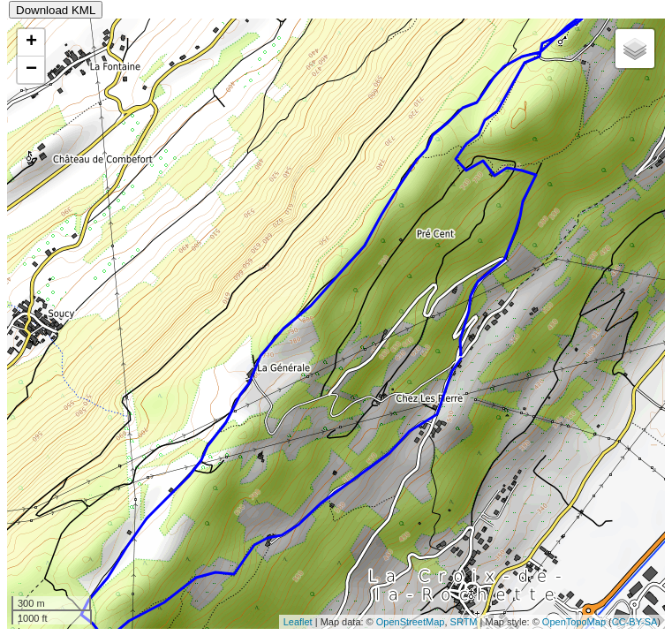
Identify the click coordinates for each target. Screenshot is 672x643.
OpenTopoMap (574, 622)
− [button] (31, 70)
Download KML (56, 10)
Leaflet (298, 622)
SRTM (464, 622)
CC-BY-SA (635, 622)
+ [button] (31, 42)
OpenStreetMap (411, 622)
